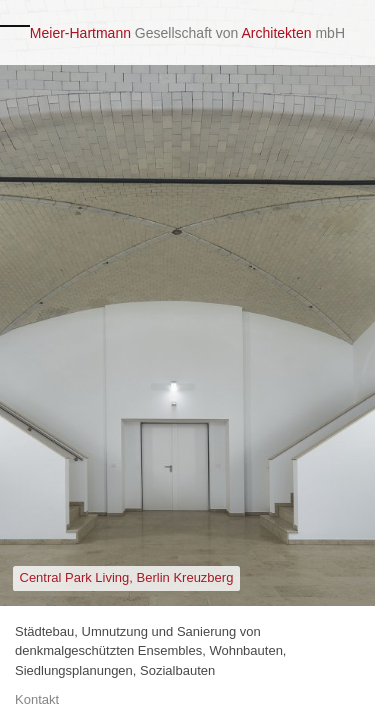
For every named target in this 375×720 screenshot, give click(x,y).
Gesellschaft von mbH (187, 33)
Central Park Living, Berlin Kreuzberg (127, 577)
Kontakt (37, 699)
